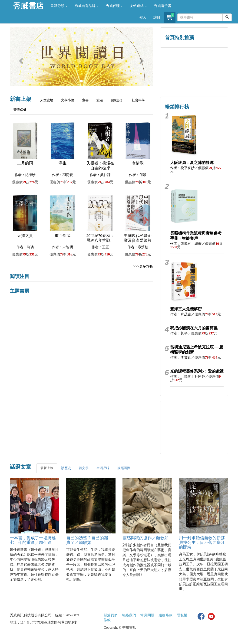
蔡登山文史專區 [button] (177, 82)
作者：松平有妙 (182, 168)
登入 (143, 17)
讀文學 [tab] (84, 468)
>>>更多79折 (143, 266)
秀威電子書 (163, 6)
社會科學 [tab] (138, 100)
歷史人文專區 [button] (177, 62)
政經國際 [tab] (124, 468)
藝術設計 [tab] (117, 100)
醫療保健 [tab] (20, 110)
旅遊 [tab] (100, 100)
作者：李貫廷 (181, 357)
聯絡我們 (129, 615)
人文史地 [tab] (47, 100)
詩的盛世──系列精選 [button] (211, 62)
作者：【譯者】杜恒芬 (188, 376)
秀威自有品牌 (87, 6)
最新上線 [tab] (47, 468)
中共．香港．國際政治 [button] (211, 82)
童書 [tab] (85, 100)
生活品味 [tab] (103, 468)
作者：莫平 (179, 333)
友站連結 (138, 6)
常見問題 (147, 615)
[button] (20, 59)
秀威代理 (114, 6)
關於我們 (111, 615)
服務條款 (165, 615)
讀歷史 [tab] (66, 468)
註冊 (157, 17)
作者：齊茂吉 (181, 314)
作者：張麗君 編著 (186, 244)
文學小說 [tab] (68, 100)
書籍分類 (59, 6)
